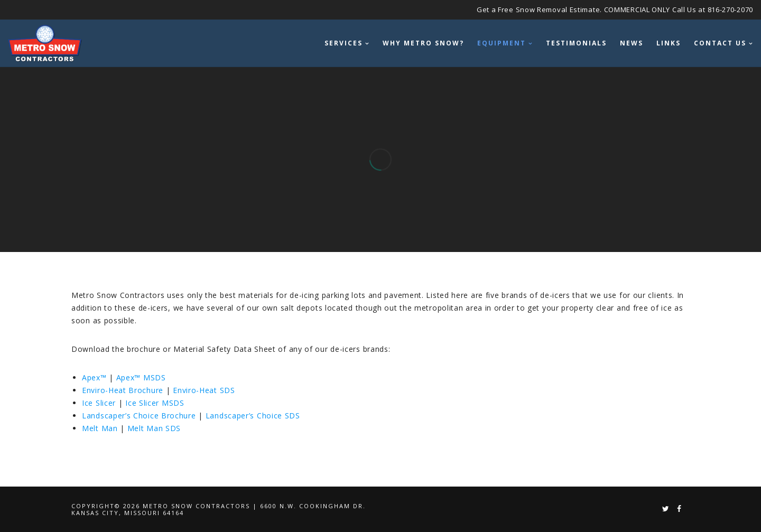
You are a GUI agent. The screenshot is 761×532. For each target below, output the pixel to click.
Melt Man (100, 428)
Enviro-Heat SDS (204, 390)
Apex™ (94, 377)
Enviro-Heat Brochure (123, 390)
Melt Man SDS (154, 428)
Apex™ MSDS (141, 377)
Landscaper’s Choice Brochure (139, 416)
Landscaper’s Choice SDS (253, 416)
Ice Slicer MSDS (155, 403)
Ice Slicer (99, 403)
